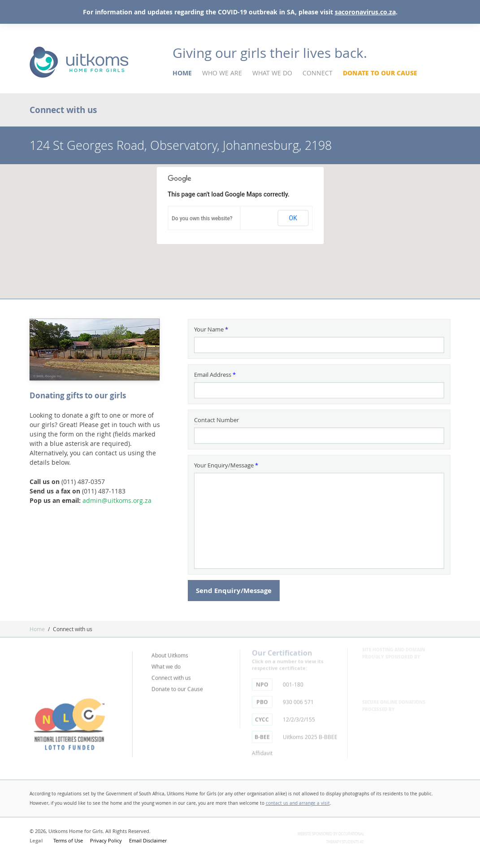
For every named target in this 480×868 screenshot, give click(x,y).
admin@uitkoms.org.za (117, 500)
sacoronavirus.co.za (365, 12)
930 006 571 (283, 699)
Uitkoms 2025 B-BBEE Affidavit (295, 741)
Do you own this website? (202, 218)
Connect (318, 73)
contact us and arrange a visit (298, 803)
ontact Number (216, 420)
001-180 (278, 682)
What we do (166, 663)
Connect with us (171, 675)
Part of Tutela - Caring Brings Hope (79, 665)
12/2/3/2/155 (283, 717)
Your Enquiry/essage (226, 465)
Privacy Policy (106, 840)
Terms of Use (68, 840)
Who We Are (222, 73)
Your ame (211, 329)
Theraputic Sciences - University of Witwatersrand (412, 843)
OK (293, 218)
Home (182, 73)
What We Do (272, 73)
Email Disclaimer (148, 840)
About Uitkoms (170, 652)
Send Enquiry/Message (234, 591)
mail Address (215, 375)
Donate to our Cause (380, 73)
